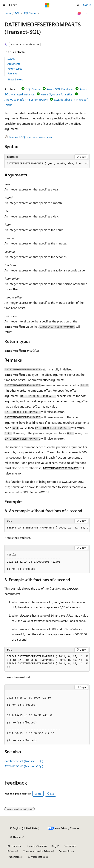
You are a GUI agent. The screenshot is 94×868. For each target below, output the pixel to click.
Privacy (12, 851)
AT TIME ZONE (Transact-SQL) (24, 766)
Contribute (70, 846)
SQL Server (30, 13)
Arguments (14, 64)
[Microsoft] (47, 5)
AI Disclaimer (15, 846)
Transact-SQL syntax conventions (30, 137)
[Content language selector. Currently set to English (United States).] (25, 828)
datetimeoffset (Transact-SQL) (24, 761)
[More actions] (86, 13)
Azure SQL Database (60, 89)
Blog (54, 846)
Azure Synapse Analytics (57, 94)
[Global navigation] (4, 5)
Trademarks (14, 857)
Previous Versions (37, 846)
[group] (47, 164)
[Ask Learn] (79, 13)
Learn (8, 13)
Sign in (87, 5)
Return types (15, 69)
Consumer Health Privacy (37, 851)
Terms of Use (66, 851)
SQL (17, 13)
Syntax (11, 59)
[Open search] (78, 5)
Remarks (12, 73)
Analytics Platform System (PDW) (26, 99)
